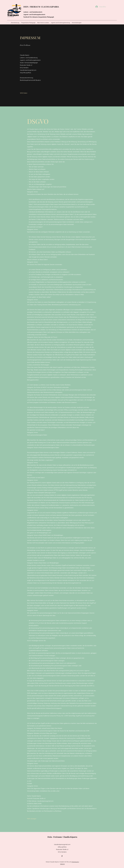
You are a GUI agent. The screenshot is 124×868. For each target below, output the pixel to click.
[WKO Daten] (24, 93)
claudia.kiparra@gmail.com (28, 70)
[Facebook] (62, 856)
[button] (32, 819)
